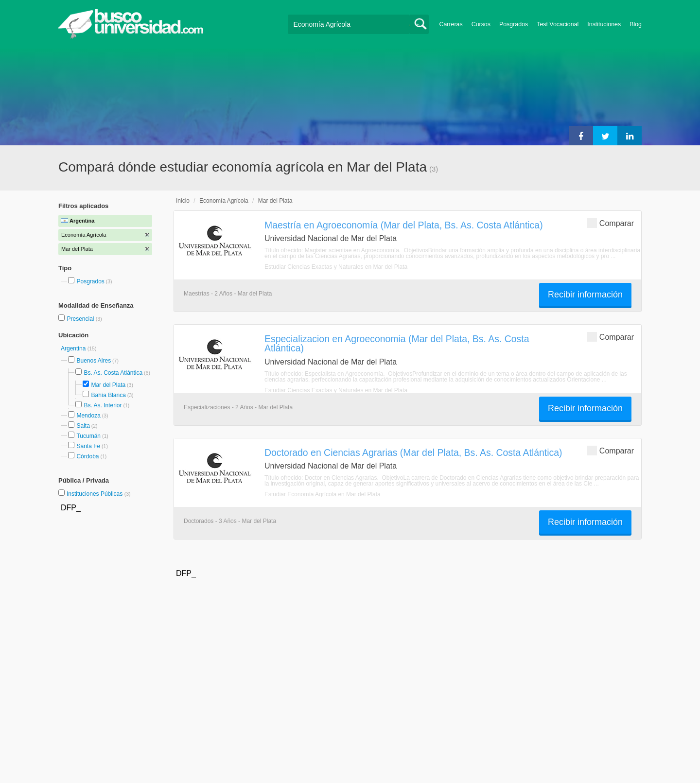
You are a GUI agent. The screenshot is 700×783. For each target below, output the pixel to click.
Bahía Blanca (108, 395)
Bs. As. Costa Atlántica (113, 373)
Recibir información (585, 295)
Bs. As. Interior (103, 405)
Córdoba (87, 456)
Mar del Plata (108, 385)
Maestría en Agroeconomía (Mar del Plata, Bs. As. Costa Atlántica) (404, 225)
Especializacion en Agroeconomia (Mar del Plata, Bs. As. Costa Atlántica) (397, 343)
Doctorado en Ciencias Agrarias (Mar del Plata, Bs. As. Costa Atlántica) (413, 452)
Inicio (183, 201)
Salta (83, 426)
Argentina (74, 348)
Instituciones (604, 24)
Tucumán (88, 436)
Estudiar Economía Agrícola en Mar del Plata (323, 494)
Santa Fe (88, 446)
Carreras (451, 24)
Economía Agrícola (224, 201)
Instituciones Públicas (99, 494)
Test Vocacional (558, 24)
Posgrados (514, 24)
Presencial (81, 319)
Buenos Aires (94, 361)
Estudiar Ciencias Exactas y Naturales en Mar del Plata (336, 267)
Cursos (481, 24)
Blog (636, 24)
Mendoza (88, 416)
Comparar (611, 223)
